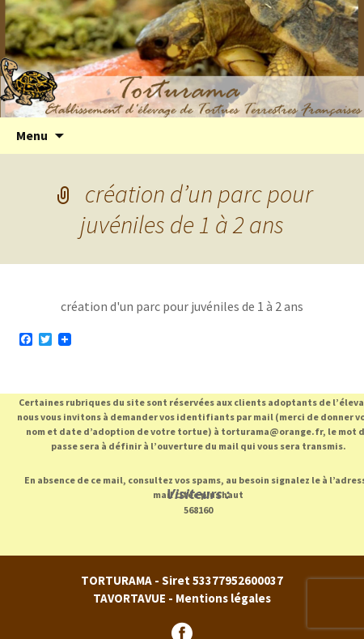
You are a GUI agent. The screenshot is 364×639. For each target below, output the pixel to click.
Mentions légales (223, 598)
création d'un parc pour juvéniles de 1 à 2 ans (182, 306)
